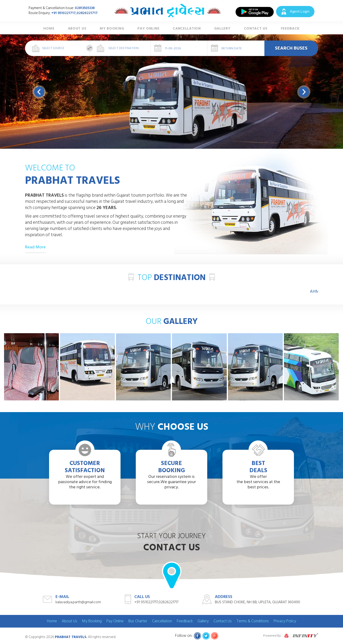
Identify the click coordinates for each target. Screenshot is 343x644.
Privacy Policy (285, 621)
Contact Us (256, 29)
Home (49, 29)
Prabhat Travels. (71, 637)
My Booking (112, 29)
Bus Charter (138, 621)
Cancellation (187, 29)
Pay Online (148, 29)
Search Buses (291, 48)
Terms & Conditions (253, 621)
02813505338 (85, 8)
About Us (77, 29)
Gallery (222, 29)
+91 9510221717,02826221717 (74, 13)
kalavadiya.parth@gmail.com (78, 602)
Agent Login (300, 12)
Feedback (290, 29)
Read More (35, 247)
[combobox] (57, 48)
